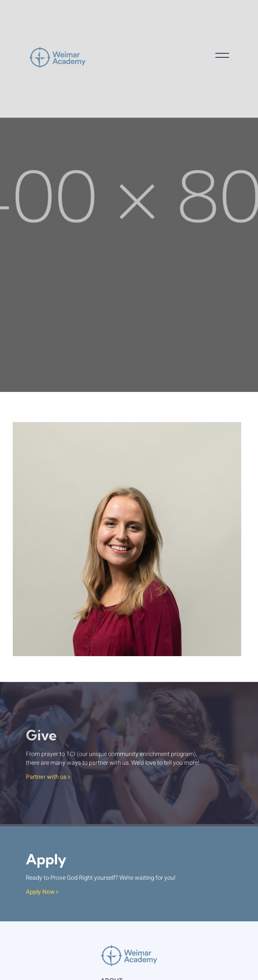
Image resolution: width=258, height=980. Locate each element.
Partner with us (48, 777)
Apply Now (42, 892)
